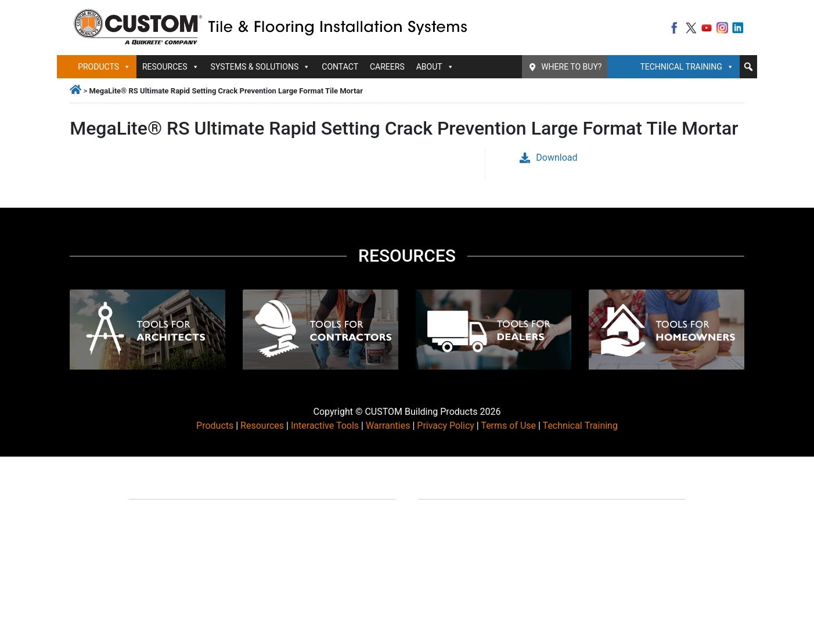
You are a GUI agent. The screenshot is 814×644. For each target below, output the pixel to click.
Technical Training (687, 67)
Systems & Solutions (261, 67)
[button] (748, 67)
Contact (340, 67)
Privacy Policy (446, 426)
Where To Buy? (571, 67)
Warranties (388, 426)
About (435, 67)
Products (104, 67)
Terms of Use (508, 426)
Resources (171, 67)
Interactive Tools (325, 426)
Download (548, 158)
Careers (387, 67)
